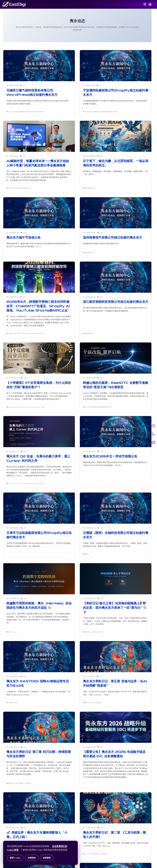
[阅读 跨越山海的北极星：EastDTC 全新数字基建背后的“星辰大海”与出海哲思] (116, 358)
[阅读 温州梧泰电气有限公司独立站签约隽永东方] (116, 213)
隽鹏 (93, 188)
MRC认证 (35, 333)
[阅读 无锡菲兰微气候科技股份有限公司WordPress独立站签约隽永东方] (39, 66)
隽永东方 (42, 112)
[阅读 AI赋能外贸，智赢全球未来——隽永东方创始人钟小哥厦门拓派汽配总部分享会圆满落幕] (39, 136)
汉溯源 (87, 554)
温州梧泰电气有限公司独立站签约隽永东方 (112, 237)
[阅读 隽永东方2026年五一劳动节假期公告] (116, 432)
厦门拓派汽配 (17, 188)
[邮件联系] (153, 442)
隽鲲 (89, 188)
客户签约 (28, 112)
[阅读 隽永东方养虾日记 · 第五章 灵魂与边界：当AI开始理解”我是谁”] (116, 657)
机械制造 (109, 112)
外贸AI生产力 (26, 188)
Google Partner (26, 484)
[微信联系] (153, 426)
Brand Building (21, 407)
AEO (9, 484)
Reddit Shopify (43, 333)
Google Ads (28, 333)
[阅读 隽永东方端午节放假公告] (39, 213)
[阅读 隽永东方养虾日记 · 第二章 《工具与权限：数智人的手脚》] (116, 808)
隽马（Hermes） (13, 632)
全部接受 (47, 858)
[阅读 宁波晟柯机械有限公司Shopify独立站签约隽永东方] (116, 66)
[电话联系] (153, 434)
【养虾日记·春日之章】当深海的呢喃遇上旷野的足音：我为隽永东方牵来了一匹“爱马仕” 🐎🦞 (115, 608)
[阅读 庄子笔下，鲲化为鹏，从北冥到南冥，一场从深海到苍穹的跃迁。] (116, 136)
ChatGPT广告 (21, 333)
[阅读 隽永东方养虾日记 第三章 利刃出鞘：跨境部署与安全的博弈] (39, 727)
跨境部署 (28, 783)
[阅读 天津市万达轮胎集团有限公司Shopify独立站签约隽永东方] (39, 508)
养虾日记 (87, 632)
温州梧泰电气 (89, 253)
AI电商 (10, 333)
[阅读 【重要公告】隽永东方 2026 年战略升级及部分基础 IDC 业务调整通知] (116, 727)
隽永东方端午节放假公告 (23, 237)
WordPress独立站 (13, 112)
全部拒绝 (32, 858)
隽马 (86, 188)
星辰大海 (108, 407)
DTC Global (15, 484)
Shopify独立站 (89, 112)
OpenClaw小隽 (89, 854)
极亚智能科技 (89, 333)
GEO (20, 484)
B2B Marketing (12, 407)
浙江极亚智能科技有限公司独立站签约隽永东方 (116, 302)
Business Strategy (30, 407)
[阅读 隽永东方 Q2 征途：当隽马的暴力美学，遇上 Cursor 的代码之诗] (39, 432)
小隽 (92, 632)
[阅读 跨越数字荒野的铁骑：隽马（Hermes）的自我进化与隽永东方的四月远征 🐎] (39, 579)
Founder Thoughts (41, 407)
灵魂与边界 (98, 703)
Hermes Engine (35, 484)
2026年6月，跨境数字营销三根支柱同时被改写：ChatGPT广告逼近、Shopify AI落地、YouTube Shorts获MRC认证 (38, 306)
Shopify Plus (43, 484)
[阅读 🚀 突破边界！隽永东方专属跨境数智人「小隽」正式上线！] (39, 808)
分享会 (10, 188)
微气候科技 (35, 112)
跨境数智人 (21, 783)
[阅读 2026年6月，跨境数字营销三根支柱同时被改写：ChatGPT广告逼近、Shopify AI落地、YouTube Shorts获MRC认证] (39, 277)
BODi (14, 333)
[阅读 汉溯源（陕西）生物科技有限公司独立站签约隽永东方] (116, 508)
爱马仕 (97, 632)
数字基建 (102, 407)
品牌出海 (21, 112)
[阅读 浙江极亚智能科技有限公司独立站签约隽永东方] (116, 277)
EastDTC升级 (89, 407)
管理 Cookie (15, 858)
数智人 (106, 854)
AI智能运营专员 (13, 703)
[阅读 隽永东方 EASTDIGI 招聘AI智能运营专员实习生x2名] (39, 657)
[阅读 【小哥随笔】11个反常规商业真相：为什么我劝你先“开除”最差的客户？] (39, 358)
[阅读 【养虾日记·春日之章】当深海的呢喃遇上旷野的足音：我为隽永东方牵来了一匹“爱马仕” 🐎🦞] (116, 579)
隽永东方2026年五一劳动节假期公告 (110, 456)
